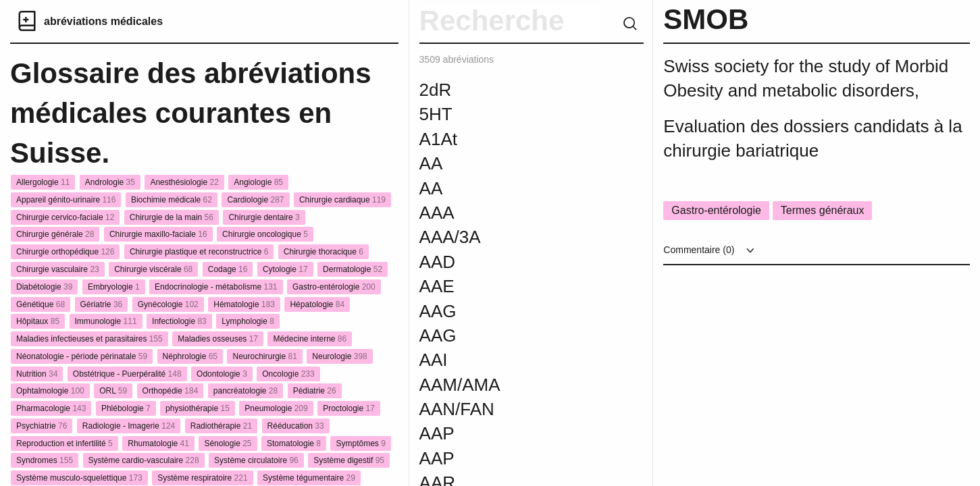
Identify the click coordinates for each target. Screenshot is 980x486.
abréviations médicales (103, 21)
